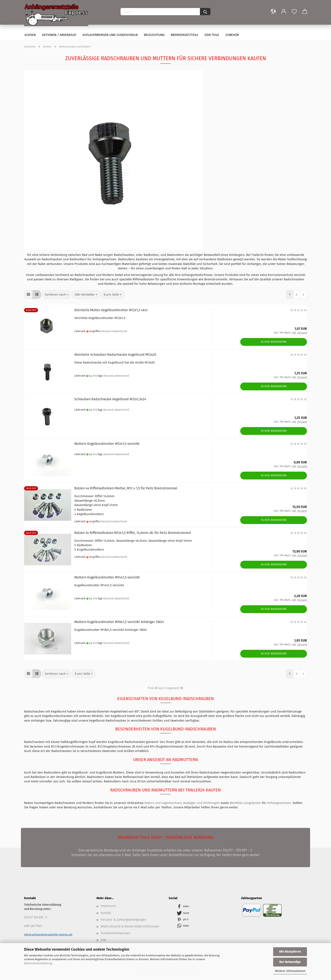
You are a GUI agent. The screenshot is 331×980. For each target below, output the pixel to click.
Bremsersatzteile (184, 35)
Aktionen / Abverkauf (59, 35)
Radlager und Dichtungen (201, 803)
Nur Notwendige (290, 962)
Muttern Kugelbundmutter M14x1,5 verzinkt (107, 577)
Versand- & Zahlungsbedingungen (123, 920)
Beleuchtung (154, 35)
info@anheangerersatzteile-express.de (48, 934)
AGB (103, 940)
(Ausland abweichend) (114, 331)
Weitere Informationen (290, 971)
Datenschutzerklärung (38, 963)
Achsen (30, 35)
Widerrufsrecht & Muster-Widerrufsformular (130, 926)
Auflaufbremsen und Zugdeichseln (110, 35)
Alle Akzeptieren (290, 952)
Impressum (108, 906)
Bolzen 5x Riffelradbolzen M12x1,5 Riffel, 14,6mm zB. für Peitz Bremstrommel (133, 533)
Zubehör (232, 35)
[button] (204, 906)
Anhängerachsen (279, 803)
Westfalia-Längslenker (245, 803)
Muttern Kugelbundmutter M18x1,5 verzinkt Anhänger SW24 (119, 622)
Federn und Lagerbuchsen (163, 803)
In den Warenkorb (274, 342)
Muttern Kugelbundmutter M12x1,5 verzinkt (107, 444)
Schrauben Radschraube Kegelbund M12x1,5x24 (110, 399)
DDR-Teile (212, 35)
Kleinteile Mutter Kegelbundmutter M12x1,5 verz (111, 310)
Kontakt (106, 913)
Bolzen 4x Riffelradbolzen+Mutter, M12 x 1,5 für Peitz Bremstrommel (126, 488)
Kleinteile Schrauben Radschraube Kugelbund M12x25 (115, 355)
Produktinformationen (115, 933)
